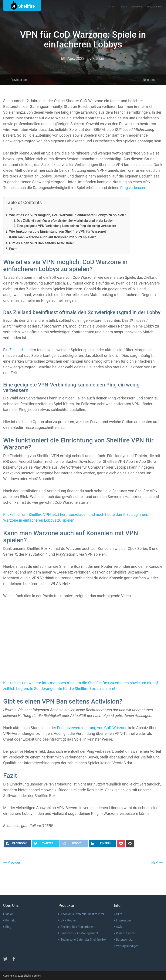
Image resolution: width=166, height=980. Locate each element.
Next (157, 862)
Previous (12, 862)
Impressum (122, 920)
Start (112, 7)
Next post (151, 80)
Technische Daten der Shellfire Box (82, 940)
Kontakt (9, 920)
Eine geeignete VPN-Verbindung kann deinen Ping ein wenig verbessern (66, 226)
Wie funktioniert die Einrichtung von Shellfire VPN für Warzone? (58, 231)
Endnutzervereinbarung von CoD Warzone (92, 728)
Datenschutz (123, 940)
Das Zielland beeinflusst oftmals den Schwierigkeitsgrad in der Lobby (65, 221)
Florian (98, 58)
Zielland (16, 350)
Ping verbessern (134, 188)
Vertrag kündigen (126, 946)
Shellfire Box (154, 7)
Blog (7, 927)
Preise (123, 7)
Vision (8, 914)
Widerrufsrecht (125, 933)
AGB (118, 927)
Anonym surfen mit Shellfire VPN (81, 914)
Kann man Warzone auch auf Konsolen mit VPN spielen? (52, 237)
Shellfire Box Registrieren (76, 927)
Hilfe (118, 914)
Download (137, 7)
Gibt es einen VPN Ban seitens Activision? (41, 243)
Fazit (13, 249)
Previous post (17, 80)
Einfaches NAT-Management (78, 933)
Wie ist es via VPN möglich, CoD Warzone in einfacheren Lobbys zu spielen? (67, 215)
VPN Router (67, 920)
